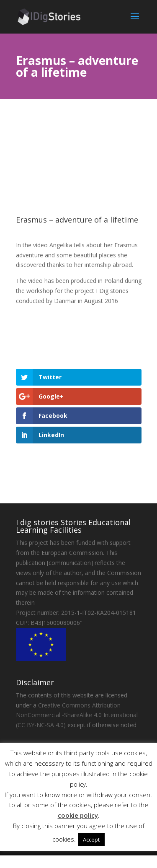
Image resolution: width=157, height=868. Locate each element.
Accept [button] (91, 839)
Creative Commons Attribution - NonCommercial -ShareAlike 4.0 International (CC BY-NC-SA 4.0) (77, 715)
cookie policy (78, 815)
